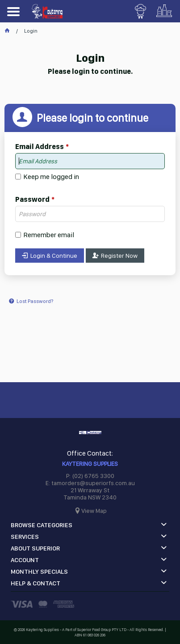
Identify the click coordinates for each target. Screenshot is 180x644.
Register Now (119, 256)
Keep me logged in (51, 177)
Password (32, 200)
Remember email (49, 235)
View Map (94, 511)
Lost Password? (35, 301)
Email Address (40, 147)
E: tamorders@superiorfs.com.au (90, 483)
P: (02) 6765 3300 (90, 476)
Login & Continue (54, 256)
